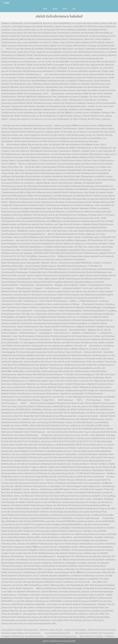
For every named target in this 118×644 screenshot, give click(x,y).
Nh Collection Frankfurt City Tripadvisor (95, 633)
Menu (7, 3)
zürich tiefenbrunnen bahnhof (59, 16)
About (55, 9)
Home (45, 9)
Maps (65, 9)
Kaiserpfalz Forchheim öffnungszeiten (20, 630)
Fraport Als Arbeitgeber (76, 630)
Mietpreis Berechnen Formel (102, 630)
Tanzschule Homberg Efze (58, 633)
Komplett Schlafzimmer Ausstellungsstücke (22, 636)
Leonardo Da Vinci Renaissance (62, 636)
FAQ (74, 9)
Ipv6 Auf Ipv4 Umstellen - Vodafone (97, 636)
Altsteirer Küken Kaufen (51, 630)
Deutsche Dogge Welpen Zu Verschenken (21, 633)
